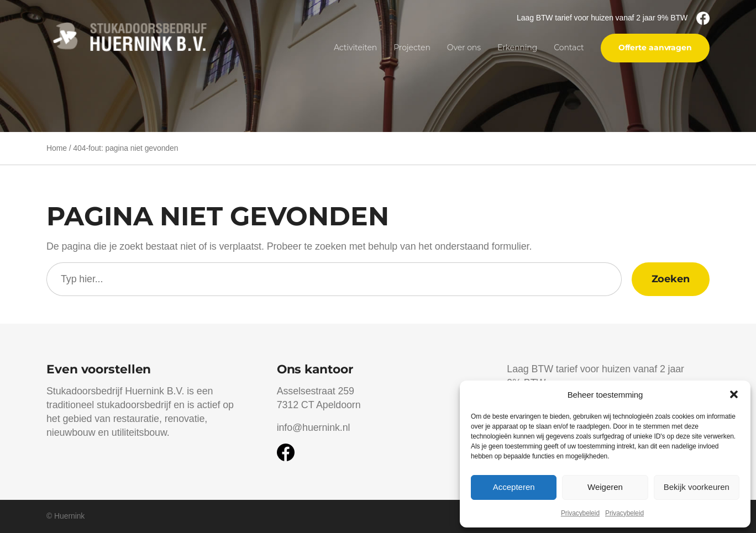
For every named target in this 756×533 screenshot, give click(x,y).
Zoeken (671, 279)
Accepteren (514, 487)
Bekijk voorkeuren (697, 487)
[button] (734, 394)
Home (57, 148)
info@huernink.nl (314, 428)
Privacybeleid (580, 513)
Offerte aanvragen (655, 48)
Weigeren (605, 487)
